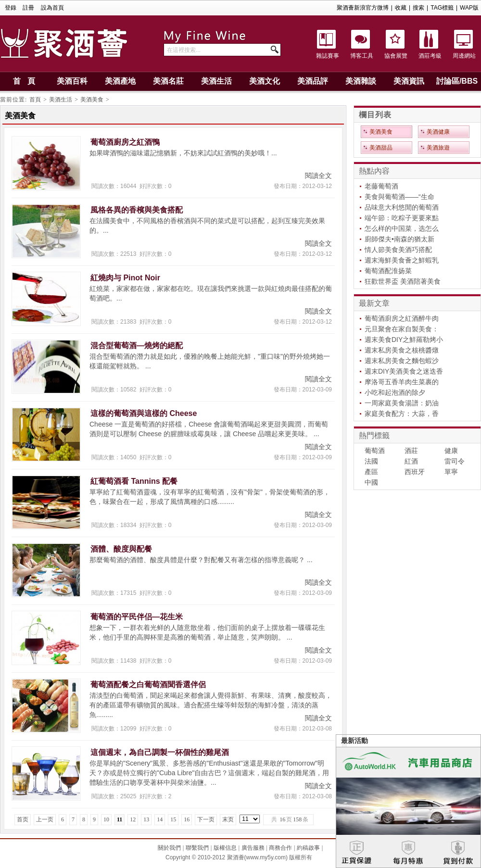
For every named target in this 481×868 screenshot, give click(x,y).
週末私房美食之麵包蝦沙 (402, 361)
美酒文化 (265, 81)
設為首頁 (52, 8)
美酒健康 (438, 132)
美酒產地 (120, 81)
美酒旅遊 (438, 148)
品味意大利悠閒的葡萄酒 (402, 207)
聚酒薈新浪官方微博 (363, 8)
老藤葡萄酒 (381, 186)
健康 (451, 451)
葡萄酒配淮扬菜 (388, 271)
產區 (371, 472)
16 (187, 819)
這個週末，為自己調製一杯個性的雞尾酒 (160, 752)
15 (173, 819)
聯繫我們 (197, 848)
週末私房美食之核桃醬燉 (402, 350)
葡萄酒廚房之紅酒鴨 (125, 142)
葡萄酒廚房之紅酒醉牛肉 (402, 318)
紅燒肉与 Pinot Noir (125, 278)
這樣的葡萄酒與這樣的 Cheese (144, 413)
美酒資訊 (409, 81)
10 (106, 819)
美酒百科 (72, 81)
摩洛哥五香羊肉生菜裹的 (402, 382)
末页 (228, 819)
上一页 (45, 819)
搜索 (418, 8)
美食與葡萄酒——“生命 (399, 197)
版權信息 (225, 848)
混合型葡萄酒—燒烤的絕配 (137, 346)
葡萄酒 (375, 451)
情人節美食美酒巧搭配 (398, 250)
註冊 (28, 8)
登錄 (11, 8)
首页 (23, 819)
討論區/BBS (457, 81)
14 (160, 819)
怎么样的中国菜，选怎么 (402, 228)
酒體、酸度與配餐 (121, 549)
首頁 (35, 100)
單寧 (451, 472)
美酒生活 (216, 81)
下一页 (206, 819)
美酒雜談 (361, 81)
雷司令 (455, 461)
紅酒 (411, 461)
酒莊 (411, 451)
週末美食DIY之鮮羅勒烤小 (404, 340)
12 (133, 819)
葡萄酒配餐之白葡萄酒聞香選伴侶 (148, 685)
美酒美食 (92, 100)
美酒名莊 (168, 81)
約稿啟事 (308, 848)
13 (146, 819)
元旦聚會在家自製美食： (402, 329)
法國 (371, 461)
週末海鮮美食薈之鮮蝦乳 (402, 260)
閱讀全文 (318, 176)
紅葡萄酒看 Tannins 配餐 (134, 481)
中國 (371, 482)
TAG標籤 (442, 8)
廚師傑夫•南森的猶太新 (399, 239)
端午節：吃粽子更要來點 (402, 218)
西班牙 (415, 472)
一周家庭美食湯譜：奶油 (402, 403)
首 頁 (24, 81)
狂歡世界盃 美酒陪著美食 (403, 281)
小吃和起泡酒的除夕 (395, 392)
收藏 (401, 8)
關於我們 (169, 848)
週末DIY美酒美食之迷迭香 (404, 371)
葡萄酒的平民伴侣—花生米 (137, 617)
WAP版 (469, 8)
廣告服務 (253, 848)
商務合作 (280, 848)
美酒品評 (313, 81)
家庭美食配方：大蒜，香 (402, 414)
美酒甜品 (381, 148)
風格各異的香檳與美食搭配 (137, 210)
